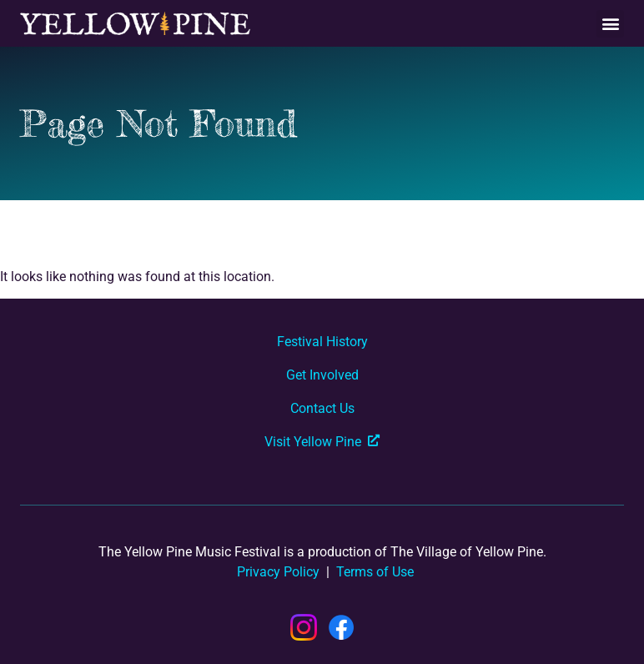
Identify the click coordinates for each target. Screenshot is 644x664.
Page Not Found (158, 123)
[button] (610, 24)
